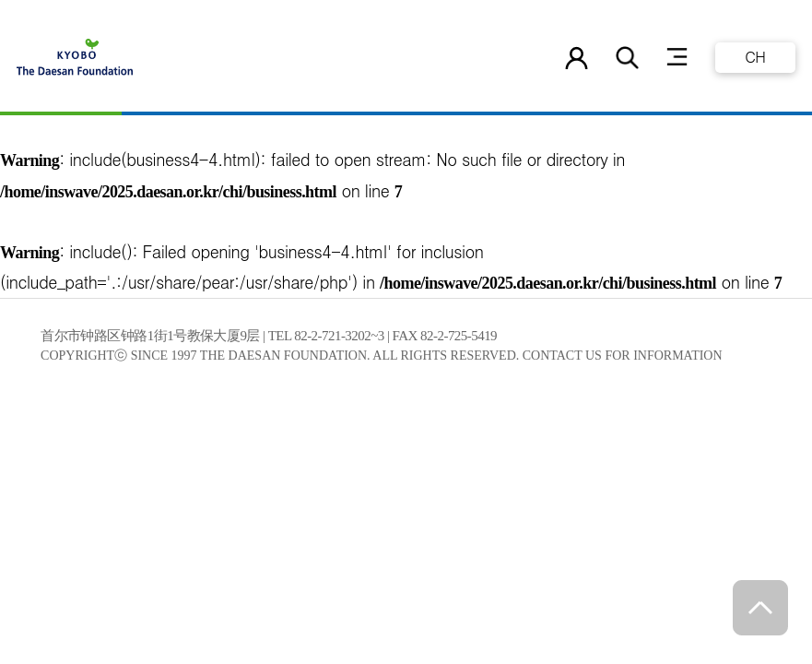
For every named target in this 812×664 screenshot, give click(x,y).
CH (755, 57)
